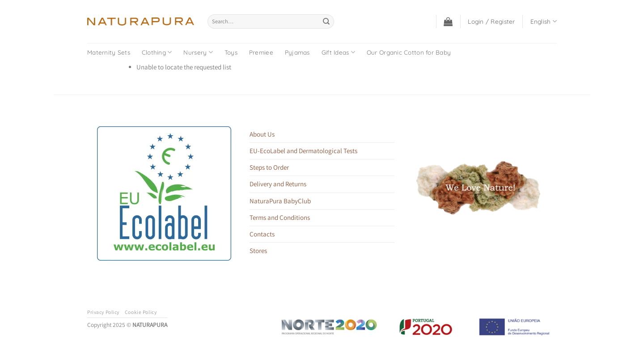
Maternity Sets (109, 52)
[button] (448, 21)
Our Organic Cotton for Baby (409, 52)
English (544, 21)
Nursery (198, 52)
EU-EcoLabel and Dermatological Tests (303, 151)
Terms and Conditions (280, 217)
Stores (258, 251)
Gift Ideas (338, 52)
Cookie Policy (141, 312)
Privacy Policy (103, 312)
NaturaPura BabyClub (280, 201)
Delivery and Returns (278, 184)
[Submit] (326, 21)
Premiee (261, 52)
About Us (262, 134)
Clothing (157, 52)
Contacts (262, 234)
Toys (231, 52)
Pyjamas (297, 52)
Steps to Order (269, 167)
